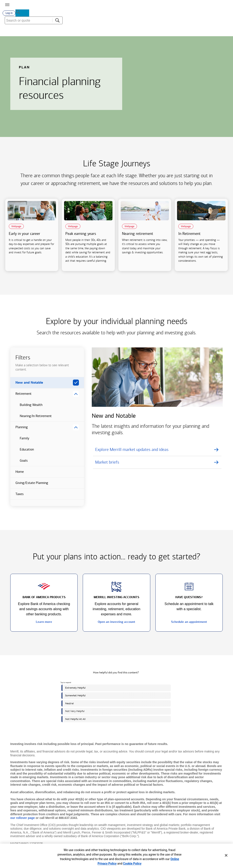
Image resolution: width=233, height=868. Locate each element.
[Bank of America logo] (57, 4)
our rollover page (23, 820)
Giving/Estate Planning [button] (29, 486)
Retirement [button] (21, 397)
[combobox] (207, 32)
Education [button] (22, 453)
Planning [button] (19, 431)
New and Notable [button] (27, 386)
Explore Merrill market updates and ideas (132, 451)
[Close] (226, 855)
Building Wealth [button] (26, 408)
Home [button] (17, 475)
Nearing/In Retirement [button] (31, 419)
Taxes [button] (17, 497)
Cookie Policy (132, 863)
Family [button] (20, 442)
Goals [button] (19, 464)
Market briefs (107, 464)
